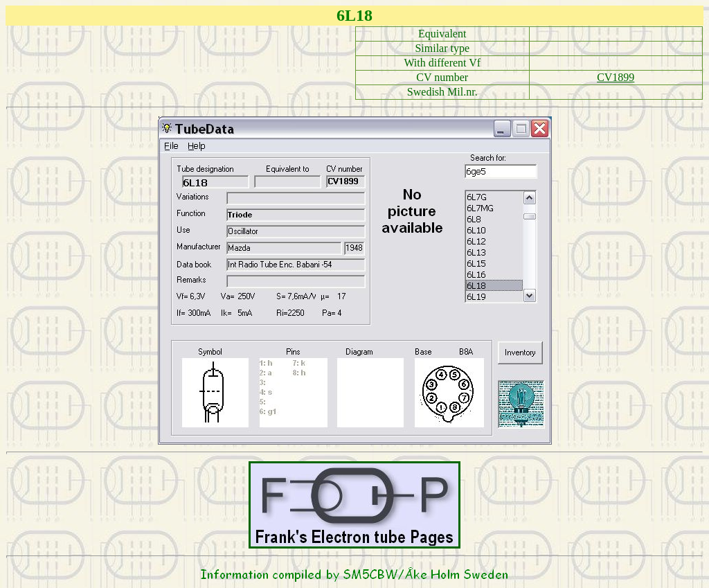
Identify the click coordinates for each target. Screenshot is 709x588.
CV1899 (616, 77)
